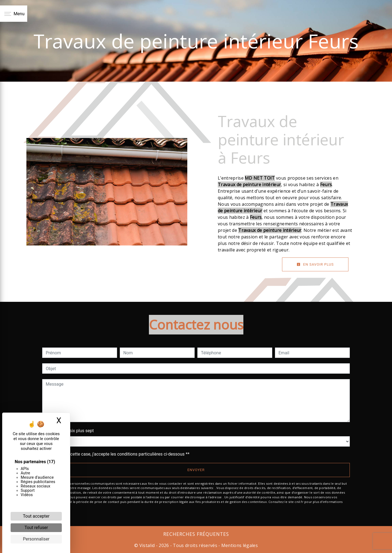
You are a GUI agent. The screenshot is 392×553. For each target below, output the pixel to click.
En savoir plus (315, 264)
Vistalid (147, 545)
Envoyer (196, 470)
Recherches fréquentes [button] (196, 534)
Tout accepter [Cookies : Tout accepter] (36, 516)
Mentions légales (239, 545)
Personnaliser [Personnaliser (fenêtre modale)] (36, 539)
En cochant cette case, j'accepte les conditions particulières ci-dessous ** (119, 454)
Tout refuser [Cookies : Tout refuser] (36, 528)
